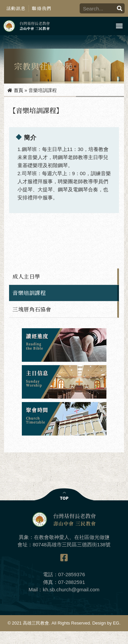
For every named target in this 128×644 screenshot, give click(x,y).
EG (116, 623)
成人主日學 (26, 276)
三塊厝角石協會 (32, 309)
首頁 (18, 90)
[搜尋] (120, 8)
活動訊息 (16, 8)
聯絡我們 (41, 8)
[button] (119, 26)
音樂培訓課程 (29, 293)
